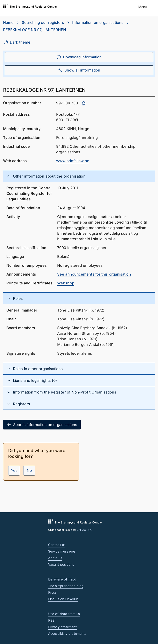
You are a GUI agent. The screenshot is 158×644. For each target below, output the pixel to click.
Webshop (66, 283)
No (29, 470)
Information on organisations (98, 23)
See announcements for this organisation (94, 274)
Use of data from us (64, 614)
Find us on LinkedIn (63, 599)
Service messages (62, 551)
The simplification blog (66, 586)
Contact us (57, 545)
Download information (79, 57)
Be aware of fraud (62, 579)
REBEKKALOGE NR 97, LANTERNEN (35, 30)
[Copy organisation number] (84, 103)
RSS (51, 620)
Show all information (79, 70)
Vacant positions (61, 564)
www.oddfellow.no (73, 161)
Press (52, 592)
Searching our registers (43, 23)
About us (55, 558)
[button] (146, 7)
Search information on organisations (42, 425)
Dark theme (17, 42)
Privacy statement (63, 627)
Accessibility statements (67, 634)
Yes (14, 470)
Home (8, 23)
